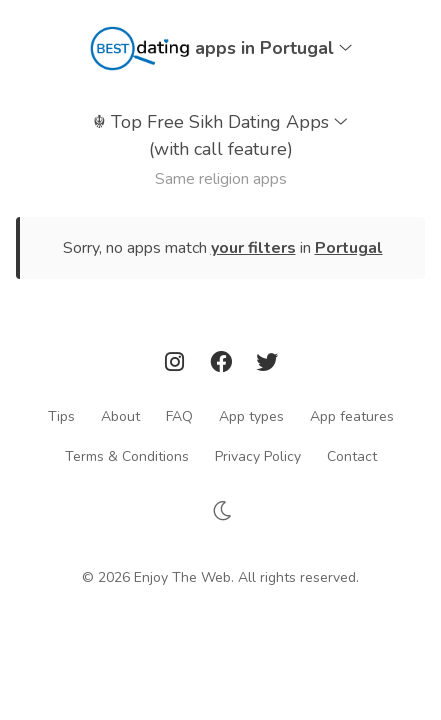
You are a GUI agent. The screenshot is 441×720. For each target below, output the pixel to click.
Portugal (349, 248)
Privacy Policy (258, 455)
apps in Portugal (273, 48)
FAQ (179, 415)
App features (352, 415)
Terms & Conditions (127, 455)
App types (251, 415)
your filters (253, 248)
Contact (352, 455)
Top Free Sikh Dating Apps (220, 136)
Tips (61, 415)
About (120, 415)
